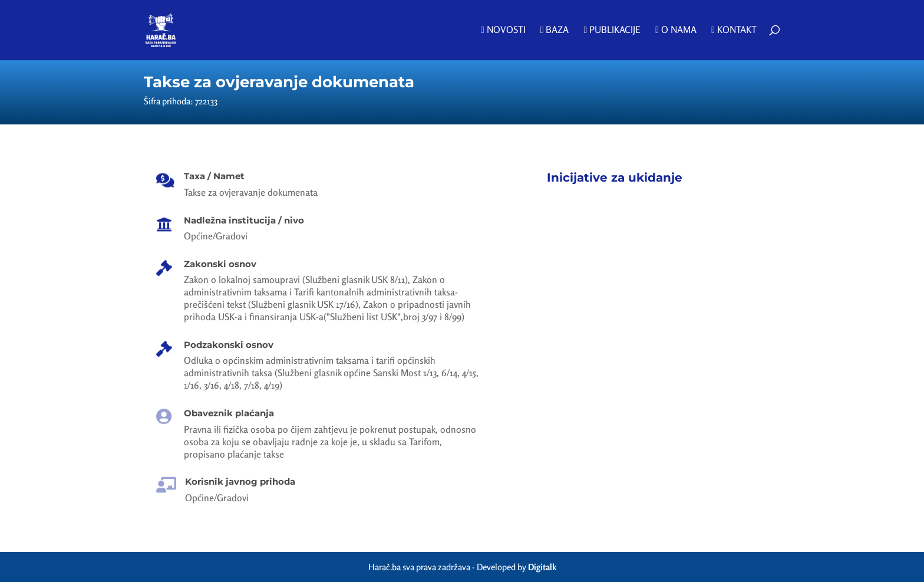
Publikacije (612, 30)
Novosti (503, 30)
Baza (555, 30)
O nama (676, 30)
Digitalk (542, 567)
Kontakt (734, 30)
